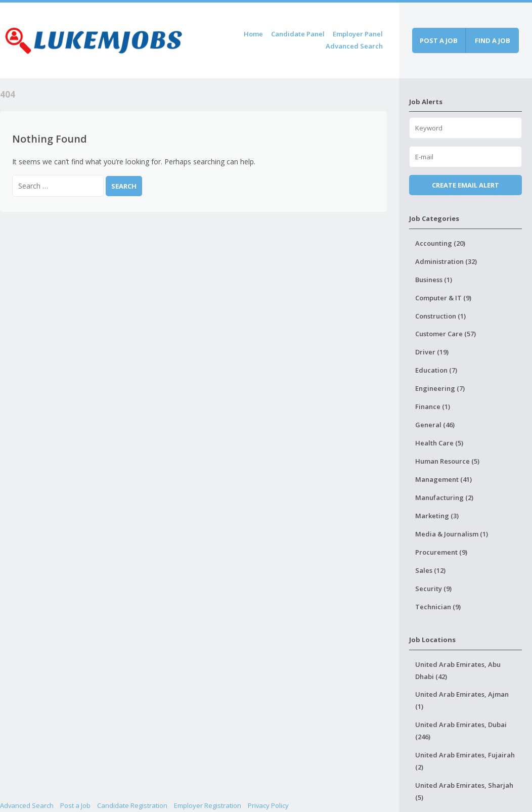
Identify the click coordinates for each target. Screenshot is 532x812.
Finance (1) (433, 407)
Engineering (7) (440, 388)
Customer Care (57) (446, 334)
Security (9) (433, 589)
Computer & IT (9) (443, 298)
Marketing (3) (437, 516)
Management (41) (444, 479)
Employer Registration (208, 805)
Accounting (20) (440, 243)
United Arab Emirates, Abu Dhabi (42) (458, 670)
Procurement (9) (441, 552)
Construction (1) (440, 316)
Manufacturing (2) (444, 498)
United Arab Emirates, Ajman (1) (462, 700)
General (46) (435, 425)
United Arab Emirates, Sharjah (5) (464, 791)
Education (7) (436, 370)
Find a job (493, 40)
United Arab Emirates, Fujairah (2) (465, 761)
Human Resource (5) (447, 461)
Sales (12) (430, 570)
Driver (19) (432, 352)
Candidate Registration (132, 805)
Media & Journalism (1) (452, 534)
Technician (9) (438, 607)
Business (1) (434, 280)
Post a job (439, 40)
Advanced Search (354, 46)
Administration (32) (446, 261)
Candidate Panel (298, 34)
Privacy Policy (268, 805)
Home (253, 34)
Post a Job (75, 805)
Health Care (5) (439, 443)
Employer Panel (358, 34)
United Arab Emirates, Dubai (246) (461, 731)
